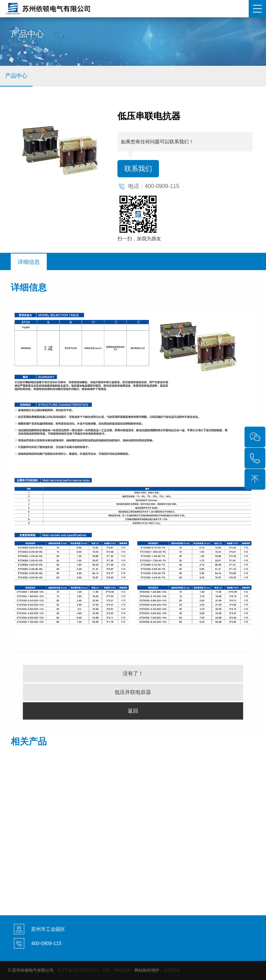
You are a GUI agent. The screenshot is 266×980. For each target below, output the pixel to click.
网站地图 (123, 970)
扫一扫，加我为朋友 (139, 239)
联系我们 (138, 169)
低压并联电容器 (133, 692)
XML (106, 970)
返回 (133, 711)
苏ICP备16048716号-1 (78, 970)
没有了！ (133, 673)
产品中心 (16, 76)
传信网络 (172, 970)
